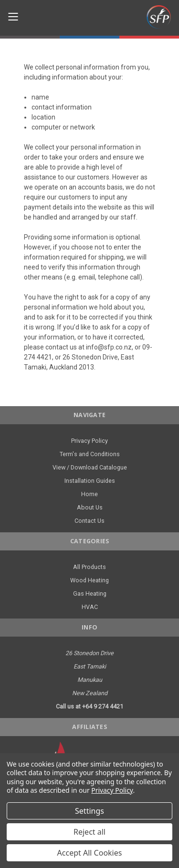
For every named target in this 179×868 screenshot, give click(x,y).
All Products (89, 567)
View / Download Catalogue (90, 467)
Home (89, 494)
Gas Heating (90, 594)
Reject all (89, 832)
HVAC (90, 607)
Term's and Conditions (90, 454)
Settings (89, 811)
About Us (90, 507)
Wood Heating (89, 580)
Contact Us (89, 521)
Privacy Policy (89, 441)
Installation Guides (90, 481)
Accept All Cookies (90, 853)
